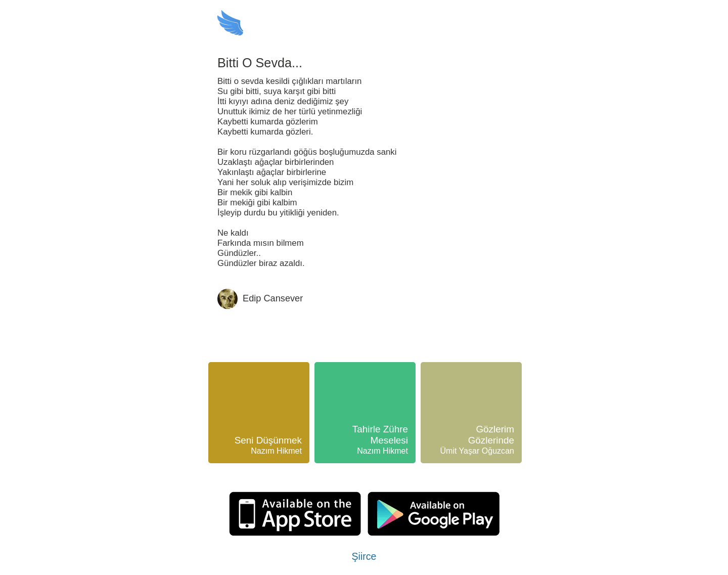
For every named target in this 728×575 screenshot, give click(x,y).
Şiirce (364, 556)
